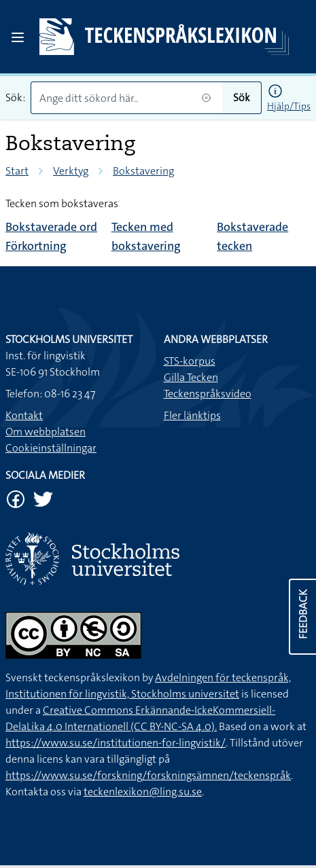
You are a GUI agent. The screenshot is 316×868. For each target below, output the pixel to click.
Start (17, 171)
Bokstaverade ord (51, 227)
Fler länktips (192, 415)
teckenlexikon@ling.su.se (143, 792)
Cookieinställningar (51, 448)
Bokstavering (143, 171)
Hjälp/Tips (289, 106)
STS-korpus (190, 361)
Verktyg (71, 171)
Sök (242, 97)
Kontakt (24, 415)
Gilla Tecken (191, 377)
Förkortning (36, 246)
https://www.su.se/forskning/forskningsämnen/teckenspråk (148, 775)
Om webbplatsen (46, 432)
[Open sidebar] (18, 37)
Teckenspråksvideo (208, 394)
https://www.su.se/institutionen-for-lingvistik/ (116, 743)
